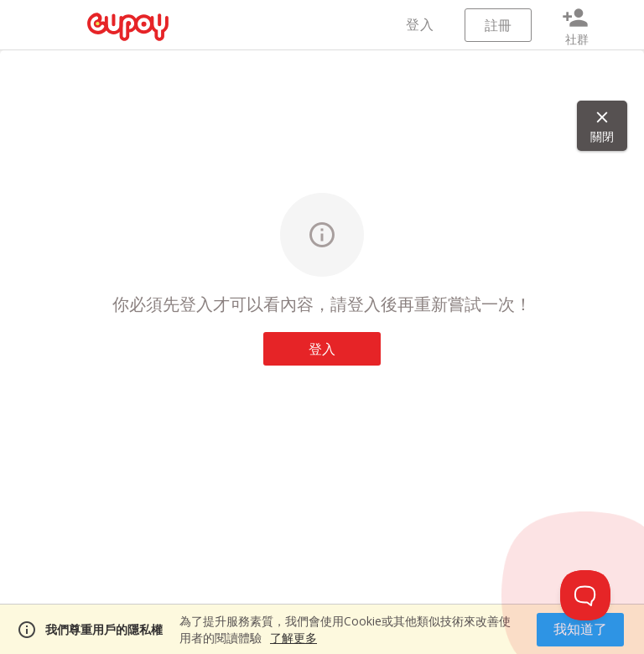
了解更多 (293, 638)
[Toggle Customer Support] (585, 595)
